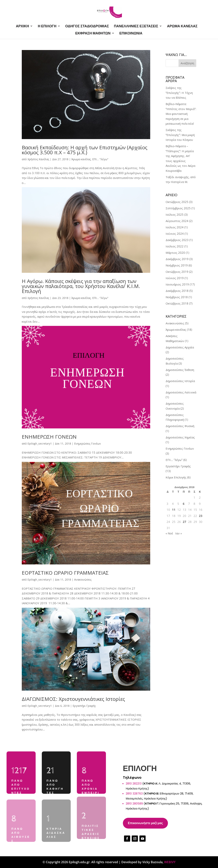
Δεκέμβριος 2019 (177, 259)
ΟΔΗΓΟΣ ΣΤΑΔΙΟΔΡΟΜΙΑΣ (87, 26)
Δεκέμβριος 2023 (177, 240)
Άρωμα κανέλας (81, 159)
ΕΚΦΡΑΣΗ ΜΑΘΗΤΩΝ (93, 33)
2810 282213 (134, 783)
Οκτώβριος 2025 (177, 202)
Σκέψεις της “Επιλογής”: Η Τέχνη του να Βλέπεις (179, 93)
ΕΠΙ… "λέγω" (174, 460)
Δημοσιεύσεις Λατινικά (181, 392)
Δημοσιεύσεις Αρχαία (180, 347)
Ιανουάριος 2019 (177, 284)
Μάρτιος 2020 (175, 253)
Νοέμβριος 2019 (177, 265)
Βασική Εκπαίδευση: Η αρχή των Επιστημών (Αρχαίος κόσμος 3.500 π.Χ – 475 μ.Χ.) (85, 150)
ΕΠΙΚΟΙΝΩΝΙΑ (131, 33)
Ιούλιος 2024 (175, 227)
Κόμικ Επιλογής (176, 477)
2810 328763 (134, 793)
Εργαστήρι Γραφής (84, 706)
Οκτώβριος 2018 (177, 303)
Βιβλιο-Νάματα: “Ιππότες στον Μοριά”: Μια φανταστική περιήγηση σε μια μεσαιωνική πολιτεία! (181, 114)
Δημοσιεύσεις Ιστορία (180, 381)
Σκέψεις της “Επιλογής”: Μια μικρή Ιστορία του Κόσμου (180, 135)
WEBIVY (170, 862)
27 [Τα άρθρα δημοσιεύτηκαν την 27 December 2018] (184, 522)
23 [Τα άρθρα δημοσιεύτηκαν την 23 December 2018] (201, 516)
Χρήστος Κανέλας (38, 159)
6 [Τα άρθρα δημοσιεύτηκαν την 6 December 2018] (184, 504)
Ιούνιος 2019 (175, 278)
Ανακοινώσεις (83, 580)
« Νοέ (169, 533)
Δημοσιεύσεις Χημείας (180, 437)
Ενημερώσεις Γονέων (88, 444)
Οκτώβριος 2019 (177, 272)
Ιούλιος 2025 (175, 214)
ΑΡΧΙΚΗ (22, 26)
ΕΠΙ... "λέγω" (100, 159)
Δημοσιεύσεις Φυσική (180, 426)
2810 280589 (134, 803)
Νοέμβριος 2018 (177, 297)
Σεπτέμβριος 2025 (178, 208)
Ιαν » (179, 533)
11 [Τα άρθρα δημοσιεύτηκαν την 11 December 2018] (174, 510)
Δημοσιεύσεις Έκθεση (180, 370)
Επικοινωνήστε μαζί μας (145, 823)
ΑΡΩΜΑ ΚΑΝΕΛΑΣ (182, 26)
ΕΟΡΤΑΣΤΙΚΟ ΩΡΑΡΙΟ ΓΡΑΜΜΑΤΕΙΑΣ (65, 573)
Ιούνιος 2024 (175, 234)
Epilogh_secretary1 (40, 444)
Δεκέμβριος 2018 (177, 291)
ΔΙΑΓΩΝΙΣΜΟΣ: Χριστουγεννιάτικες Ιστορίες (73, 699)
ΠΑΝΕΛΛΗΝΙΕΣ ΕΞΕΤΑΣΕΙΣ (136, 26)
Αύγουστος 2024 (177, 221)
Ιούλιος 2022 (175, 246)
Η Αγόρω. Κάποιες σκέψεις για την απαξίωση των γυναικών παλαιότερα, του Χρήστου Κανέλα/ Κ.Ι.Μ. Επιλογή (81, 286)
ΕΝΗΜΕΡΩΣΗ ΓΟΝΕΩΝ (49, 437)
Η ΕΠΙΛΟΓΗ (47, 26)
